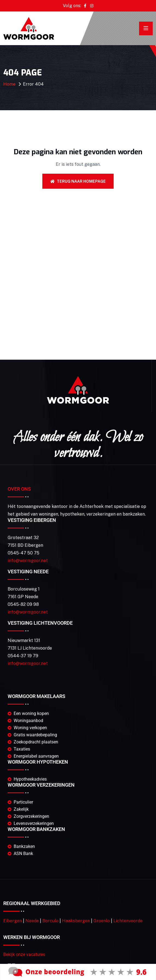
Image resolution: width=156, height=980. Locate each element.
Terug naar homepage (78, 181)
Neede (32, 921)
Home (9, 84)
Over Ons (19, 489)
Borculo (50, 921)
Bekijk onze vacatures (24, 954)
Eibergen (13, 921)
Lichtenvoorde (128, 921)
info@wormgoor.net (28, 561)
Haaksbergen (76, 921)
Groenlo (102, 921)
